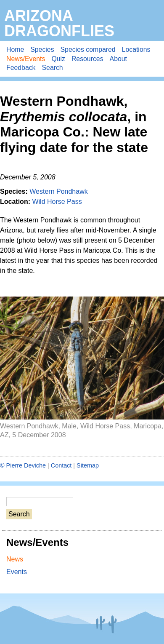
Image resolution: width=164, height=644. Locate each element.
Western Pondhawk (58, 191)
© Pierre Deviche (23, 465)
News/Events (26, 59)
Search (53, 68)
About (118, 59)
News (15, 559)
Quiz (58, 59)
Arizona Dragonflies (59, 23)
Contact (61, 465)
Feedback (21, 68)
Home (15, 49)
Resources (87, 59)
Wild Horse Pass (57, 202)
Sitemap (88, 465)
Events (17, 572)
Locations (136, 49)
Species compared (88, 49)
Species (42, 49)
